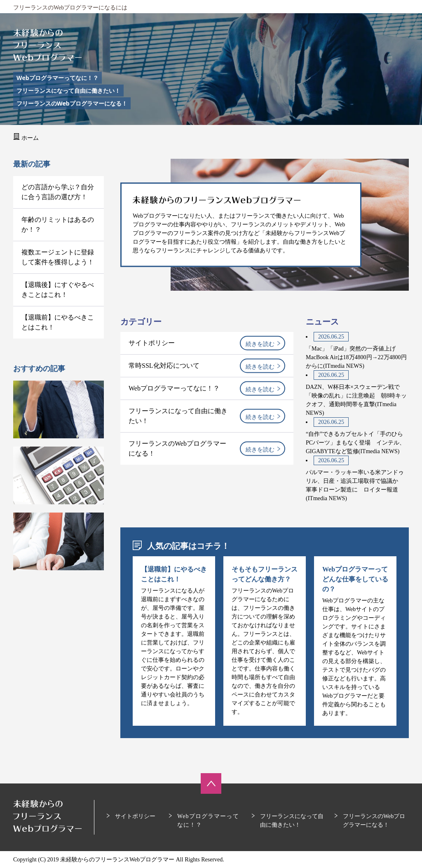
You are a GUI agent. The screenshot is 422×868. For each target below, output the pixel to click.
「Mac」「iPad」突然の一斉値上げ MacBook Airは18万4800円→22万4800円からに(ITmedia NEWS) (356, 357)
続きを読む (260, 344)
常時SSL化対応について (164, 366)
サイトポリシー (152, 343)
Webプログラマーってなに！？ (57, 78)
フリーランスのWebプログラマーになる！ (72, 103)
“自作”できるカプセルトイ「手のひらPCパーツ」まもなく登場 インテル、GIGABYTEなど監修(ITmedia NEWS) (355, 443)
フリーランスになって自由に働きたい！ (68, 91)
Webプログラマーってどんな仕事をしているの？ (355, 579)
